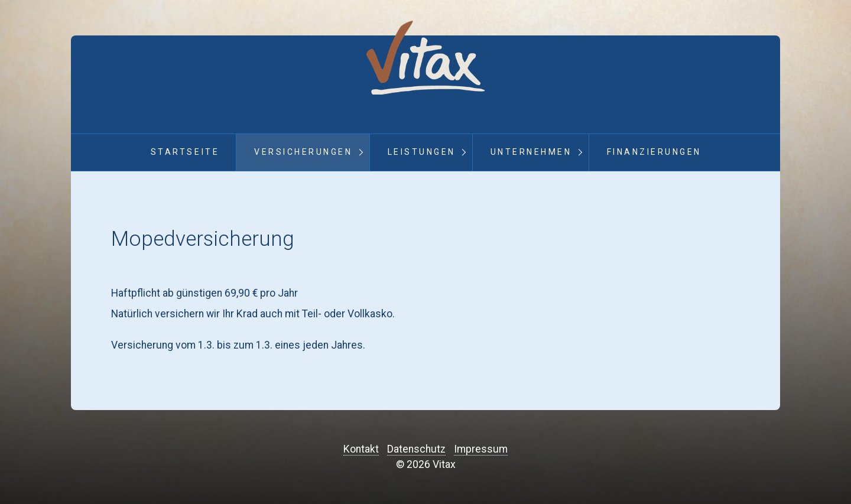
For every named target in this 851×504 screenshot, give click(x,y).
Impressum (481, 449)
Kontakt (361, 449)
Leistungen (422, 152)
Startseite (185, 152)
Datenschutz (416, 449)
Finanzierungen (654, 152)
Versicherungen (303, 152)
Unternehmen (531, 152)
